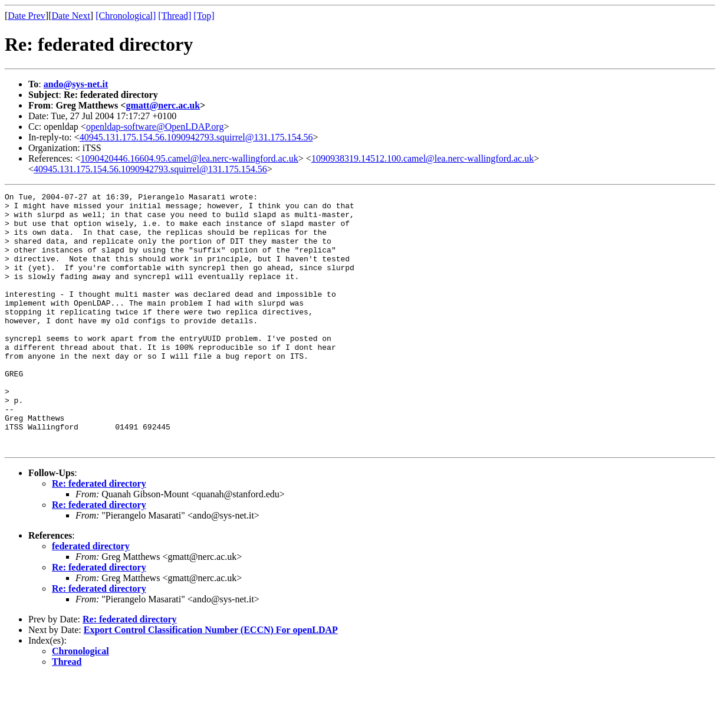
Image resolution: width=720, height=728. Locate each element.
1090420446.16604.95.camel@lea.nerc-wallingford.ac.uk (190, 158)
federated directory (91, 597)
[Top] (204, 16)
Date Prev (27, 16)
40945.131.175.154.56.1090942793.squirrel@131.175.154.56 (196, 137)
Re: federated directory (99, 535)
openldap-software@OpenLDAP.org (155, 127)
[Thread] (175, 16)
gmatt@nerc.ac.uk (163, 105)
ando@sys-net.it (76, 84)
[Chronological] (126, 16)
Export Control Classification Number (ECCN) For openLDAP (211, 681)
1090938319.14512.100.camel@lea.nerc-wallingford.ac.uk (423, 158)
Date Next (71, 16)
